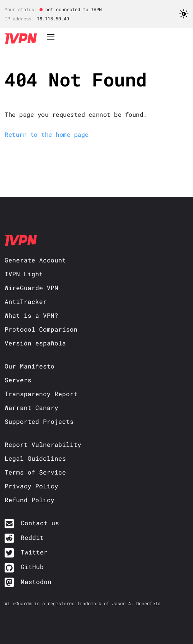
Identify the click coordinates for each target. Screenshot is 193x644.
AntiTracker (26, 301)
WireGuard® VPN (31, 288)
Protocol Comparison (41, 329)
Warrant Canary (31, 407)
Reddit (32, 537)
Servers (18, 380)
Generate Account (35, 260)
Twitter (34, 552)
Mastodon (36, 582)
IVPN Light (24, 274)
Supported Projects (39, 421)
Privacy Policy (31, 486)
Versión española (35, 343)
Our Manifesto (30, 366)
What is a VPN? (31, 315)
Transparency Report (41, 394)
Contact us (40, 523)
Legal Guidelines (35, 458)
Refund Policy (30, 500)
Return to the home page (47, 134)
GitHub (32, 567)
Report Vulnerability (43, 444)
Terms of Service (35, 472)
